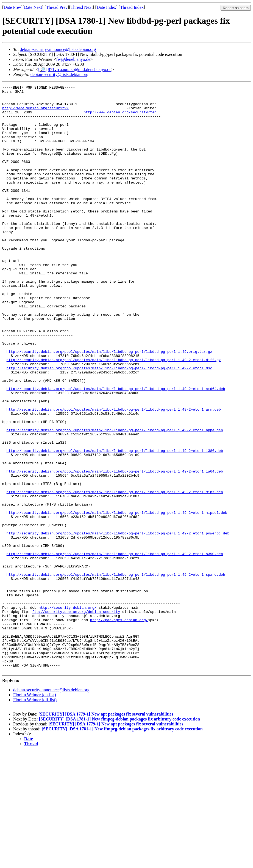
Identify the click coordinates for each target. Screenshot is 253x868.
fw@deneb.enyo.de (73, 59)
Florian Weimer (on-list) (35, 812)
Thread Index (132, 7)
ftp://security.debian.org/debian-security (76, 717)
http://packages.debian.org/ (119, 727)
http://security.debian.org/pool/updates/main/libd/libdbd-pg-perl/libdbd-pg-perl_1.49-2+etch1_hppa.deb (115, 499)
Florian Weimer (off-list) (35, 817)
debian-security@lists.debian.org (59, 74)
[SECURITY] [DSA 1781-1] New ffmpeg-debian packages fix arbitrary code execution (119, 836)
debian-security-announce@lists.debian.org (58, 49)
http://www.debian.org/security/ (35, 113)
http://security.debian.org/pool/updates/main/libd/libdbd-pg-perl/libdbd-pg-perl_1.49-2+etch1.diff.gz (114, 415)
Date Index (106, 7)
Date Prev (12, 7)
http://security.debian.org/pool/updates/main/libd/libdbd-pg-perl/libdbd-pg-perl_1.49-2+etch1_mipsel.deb (117, 598)
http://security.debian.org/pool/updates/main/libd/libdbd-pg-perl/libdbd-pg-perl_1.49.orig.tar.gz (109, 405)
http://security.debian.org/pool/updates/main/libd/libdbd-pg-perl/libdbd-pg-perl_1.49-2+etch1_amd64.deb (116, 450)
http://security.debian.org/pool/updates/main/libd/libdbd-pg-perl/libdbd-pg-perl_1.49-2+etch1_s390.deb (115, 648)
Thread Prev (57, 7)
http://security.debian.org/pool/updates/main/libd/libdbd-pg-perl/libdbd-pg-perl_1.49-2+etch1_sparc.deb (116, 673)
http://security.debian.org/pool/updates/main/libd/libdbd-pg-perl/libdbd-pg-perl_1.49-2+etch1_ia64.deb (115, 549)
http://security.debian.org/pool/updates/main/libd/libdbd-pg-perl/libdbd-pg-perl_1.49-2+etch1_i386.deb (115, 524)
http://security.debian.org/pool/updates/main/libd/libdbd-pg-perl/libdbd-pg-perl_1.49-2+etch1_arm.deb (114, 474)
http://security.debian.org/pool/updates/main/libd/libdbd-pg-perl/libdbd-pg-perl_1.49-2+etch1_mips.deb (115, 574)
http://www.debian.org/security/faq (120, 118)
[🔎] (42, 69)
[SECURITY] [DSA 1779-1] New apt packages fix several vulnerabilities (106, 831)
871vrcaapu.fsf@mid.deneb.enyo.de (80, 69)
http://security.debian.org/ (68, 712)
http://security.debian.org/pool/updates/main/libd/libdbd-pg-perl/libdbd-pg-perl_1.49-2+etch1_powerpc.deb (118, 623)
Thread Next (82, 7)
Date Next (33, 7)
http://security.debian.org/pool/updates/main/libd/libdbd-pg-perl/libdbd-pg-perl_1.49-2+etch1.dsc (109, 425)
